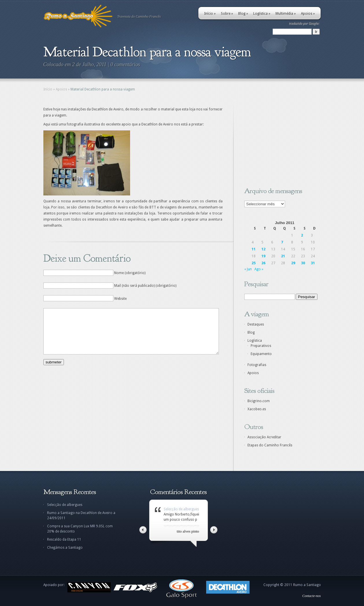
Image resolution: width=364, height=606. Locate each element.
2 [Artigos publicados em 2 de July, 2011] (302, 235)
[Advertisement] (280, 143)
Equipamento (261, 354)
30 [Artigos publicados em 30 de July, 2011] (303, 263)
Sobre (227, 14)
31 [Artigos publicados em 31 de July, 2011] (313, 263)
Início (210, 14)
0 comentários (125, 64)
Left (143, 530)
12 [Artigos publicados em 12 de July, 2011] (263, 249)
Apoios (308, 14)
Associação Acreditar (264, 437)
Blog (243, 14)
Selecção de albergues (65, 505)
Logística (262, 14)
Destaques (256, 324)
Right (214, 530)
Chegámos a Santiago (65, 548)
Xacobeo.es (257, 409)
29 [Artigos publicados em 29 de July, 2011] (293, 263)
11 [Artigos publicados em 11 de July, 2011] (254, 249)
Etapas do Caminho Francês (270, 445)
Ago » (259, 269)
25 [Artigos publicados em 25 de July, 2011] (254, 263)
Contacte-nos (312, 596)
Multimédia (286, 14)
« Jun (248, 269)
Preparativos (261, 346)
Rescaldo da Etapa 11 (64, 540)
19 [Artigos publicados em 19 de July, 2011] (263, 256)
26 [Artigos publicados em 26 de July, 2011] (263, 263)
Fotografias (257, 365)
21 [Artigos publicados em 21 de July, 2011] (283, 256)
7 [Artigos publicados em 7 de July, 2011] (282, 242)
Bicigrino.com (259, 401)
